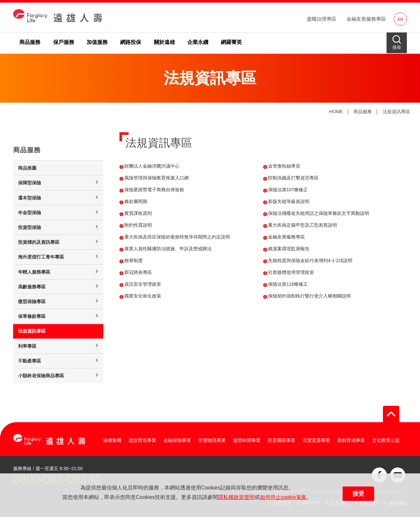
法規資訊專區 (396, 112)
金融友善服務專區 (366, 19)
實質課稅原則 (138, 213)
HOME (336, 112)
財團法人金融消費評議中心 (152, 166)
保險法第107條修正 (288, 190)
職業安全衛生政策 (143, 296)
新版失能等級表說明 (289, 201)
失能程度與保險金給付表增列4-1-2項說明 (310, 260)
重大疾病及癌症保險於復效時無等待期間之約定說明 (177, 237)
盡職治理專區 (322, 19)
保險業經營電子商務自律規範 (154, 190)
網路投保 (131, 42)
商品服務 (30, 42)
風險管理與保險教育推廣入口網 (157, 178)
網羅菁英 (231, 42)
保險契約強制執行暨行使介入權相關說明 (309, 296)
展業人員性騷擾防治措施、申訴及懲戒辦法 (168, 249)
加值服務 (97, 42)
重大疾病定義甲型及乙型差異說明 (303, 225)
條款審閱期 (136, 201)
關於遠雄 (164, 42)
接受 (358, 494)
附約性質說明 (138, 225)
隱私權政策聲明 (236, 497)
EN (400, 19)
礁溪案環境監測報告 (289, 249)
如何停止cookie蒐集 (283, 497)
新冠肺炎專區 (138, 272)
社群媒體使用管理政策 (291, 272)
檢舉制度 (134, 260)
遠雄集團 (112, 440)
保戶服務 (64, 42)
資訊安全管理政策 (143, 284)
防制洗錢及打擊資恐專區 (293, 178)
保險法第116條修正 (288, 284)
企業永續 (198, 42)
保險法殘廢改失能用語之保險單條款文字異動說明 (319, 213)
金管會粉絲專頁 (284, 166)
